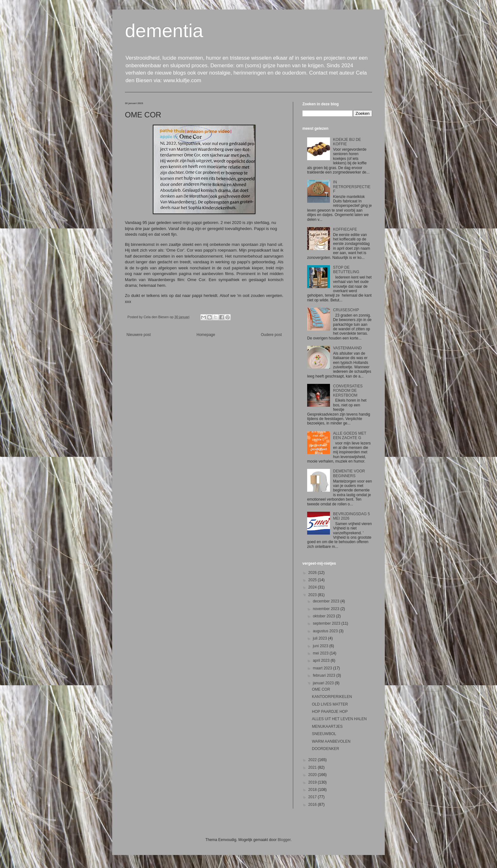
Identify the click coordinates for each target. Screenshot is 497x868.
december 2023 (327, 601)
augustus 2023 (326, 631)
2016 (313, 805)
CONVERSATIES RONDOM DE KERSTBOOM (348, 391)
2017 (313, 797)
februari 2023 (325, 675)
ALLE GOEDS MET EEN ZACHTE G (350, 436)
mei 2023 (321, 653)
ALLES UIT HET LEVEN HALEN (339, 719)
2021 (313, 767)
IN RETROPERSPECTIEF (352, 187)
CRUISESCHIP (346, 310)
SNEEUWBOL (324, 734)
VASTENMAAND (347, 348)
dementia (164, 31)
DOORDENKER (326, 749)
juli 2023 (320, 638)
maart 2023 (323, 668)
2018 (313, 790)
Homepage (206, 335)
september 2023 (327, 623)
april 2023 (322, 661)
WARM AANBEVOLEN (331, 741)
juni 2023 (321, 646)
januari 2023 (324, 683)
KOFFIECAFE (345, 229)
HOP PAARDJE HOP (330, 712)
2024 (313, 587)
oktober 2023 (324, 616)
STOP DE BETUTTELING (346, 270)
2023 (313, 595)
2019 (313, 782)
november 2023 (327, 609)
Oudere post (271, 335)
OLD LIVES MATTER (330, 704)
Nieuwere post (139, 335)
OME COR (321, 689)
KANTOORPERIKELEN (332, 697)
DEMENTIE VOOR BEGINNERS (349, 473)
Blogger (284, 840)
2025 (313, 580)
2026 (313, 573)
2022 (313, 760)
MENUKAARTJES (327, 727)
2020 (313, 775)
